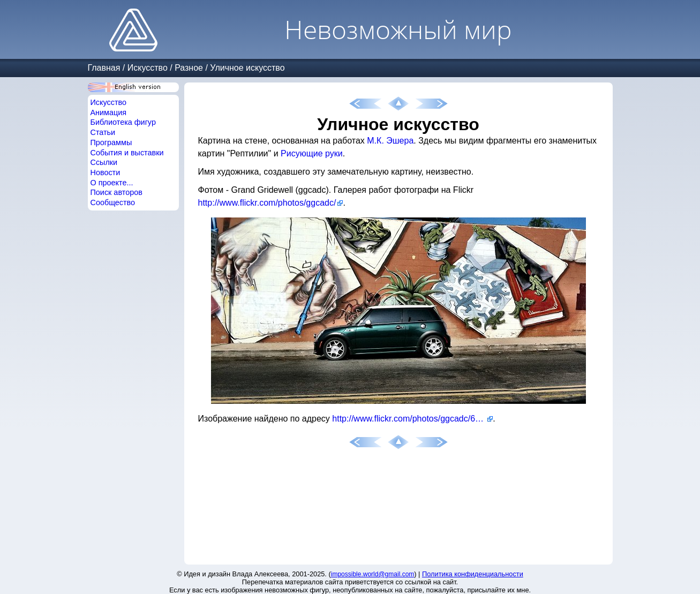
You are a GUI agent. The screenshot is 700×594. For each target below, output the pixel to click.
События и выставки (127, 153)
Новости (106, 172)
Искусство (148, 68)
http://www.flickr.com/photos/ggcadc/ (267, 203)
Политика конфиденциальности (473, 574)
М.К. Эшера (390, 141)
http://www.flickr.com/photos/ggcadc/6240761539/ (412, 419)
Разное (189, 68)
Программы (111, 142)
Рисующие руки (312, 153)
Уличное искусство (247, 68)
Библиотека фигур (123, 122)
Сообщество (113, 202)
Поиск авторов (116, 192)
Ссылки (104, 162)
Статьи (103, 132)
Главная (104, 68)
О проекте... (112, 183)
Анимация (109, 112)
